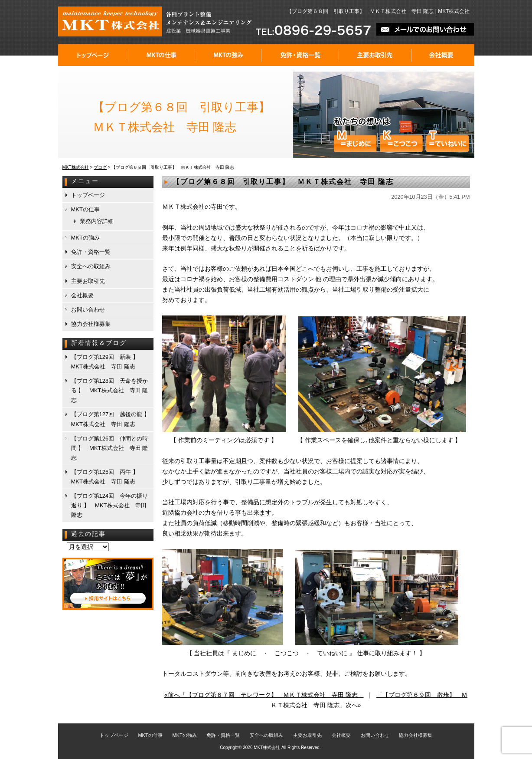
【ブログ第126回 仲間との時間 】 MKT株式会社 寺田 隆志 (110, 448)
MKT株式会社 (267, 747)
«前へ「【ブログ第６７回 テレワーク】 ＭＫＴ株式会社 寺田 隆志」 (264, 695)
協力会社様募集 (91, 324)
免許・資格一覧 (300, 55)
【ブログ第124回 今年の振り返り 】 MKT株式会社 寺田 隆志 (110, 505)
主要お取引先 (375, 55)
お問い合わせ (88, 310)
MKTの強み (228, 55)
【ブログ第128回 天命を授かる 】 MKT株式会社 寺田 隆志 (110, 390)
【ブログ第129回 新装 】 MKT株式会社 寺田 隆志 (108, 362)
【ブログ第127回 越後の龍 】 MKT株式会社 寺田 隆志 (112, 419)
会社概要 (443, 55)
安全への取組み (91, 266)
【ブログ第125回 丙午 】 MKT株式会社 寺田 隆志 (108, 477)
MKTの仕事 (162, 55)
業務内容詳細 (97, 221)
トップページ (93, 55)
